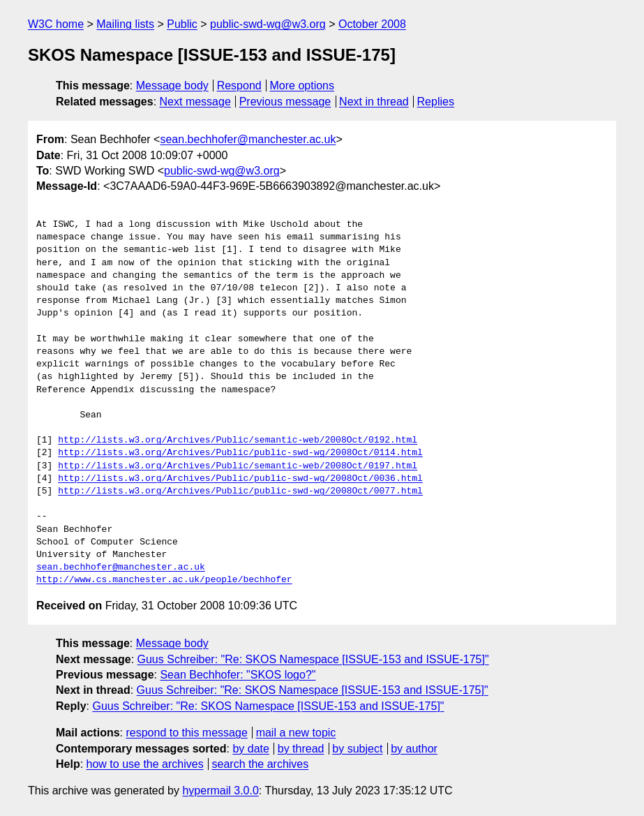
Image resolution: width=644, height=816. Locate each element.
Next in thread (374, 102)
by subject (357, 749)
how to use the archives (145, 764)
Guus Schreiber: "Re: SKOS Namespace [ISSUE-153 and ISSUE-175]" (313, 659)
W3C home (56, 24)
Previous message (285, 102)
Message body (172, 86)
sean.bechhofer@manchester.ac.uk (248, 139)
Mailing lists (125, 24)
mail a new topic (296, 733)
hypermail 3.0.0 (220, 791)
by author (414, 749)
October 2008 (372, 24)
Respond (239, 86)
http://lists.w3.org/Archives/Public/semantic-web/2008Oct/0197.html (238, 466)
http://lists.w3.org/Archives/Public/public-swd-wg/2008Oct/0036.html (240, 479)
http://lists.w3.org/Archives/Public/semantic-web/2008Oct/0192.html (238, 440)
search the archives (261, 764)
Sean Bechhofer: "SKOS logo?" (238, 675)
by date (250, 749)
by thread (301, 749)
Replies (436, 102)
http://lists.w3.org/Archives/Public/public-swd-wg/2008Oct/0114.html (240, 453)
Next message (195, 102)
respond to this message (186, 733)
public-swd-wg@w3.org (268, 24)
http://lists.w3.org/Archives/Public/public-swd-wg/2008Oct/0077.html (240, 491)
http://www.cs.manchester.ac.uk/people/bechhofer (164, 580)
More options (302, 86)
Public (182, 24)
